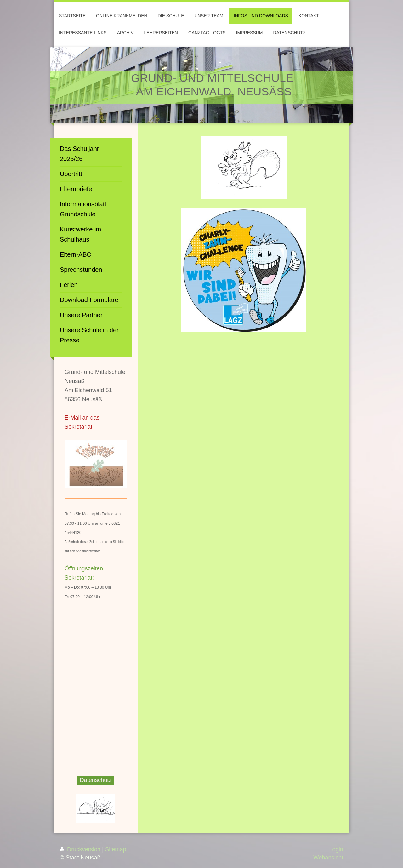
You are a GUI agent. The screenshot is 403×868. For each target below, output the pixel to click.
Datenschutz (96, 780)
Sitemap (116, 849)
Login (336, 849)
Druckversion (81, 849)
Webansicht (328, 858)
